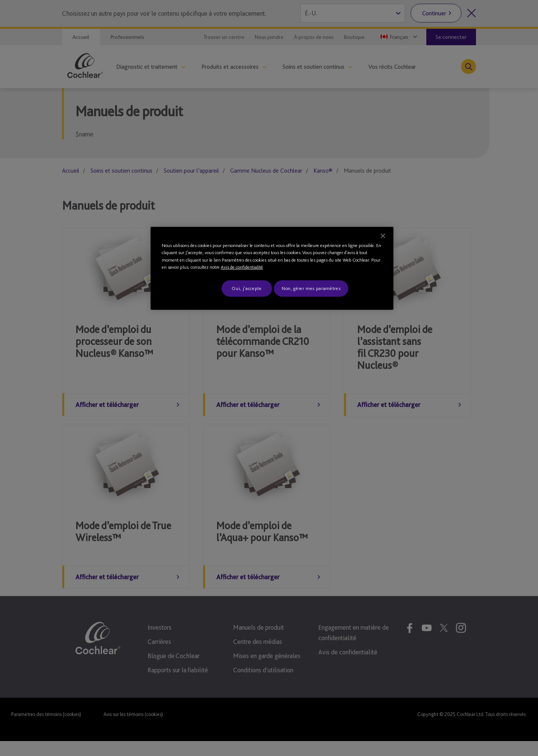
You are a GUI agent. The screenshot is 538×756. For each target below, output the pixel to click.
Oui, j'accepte (247, 288)
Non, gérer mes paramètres (311, 288)
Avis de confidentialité (242, 267)
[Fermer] (383, 236)
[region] (272, 268)
